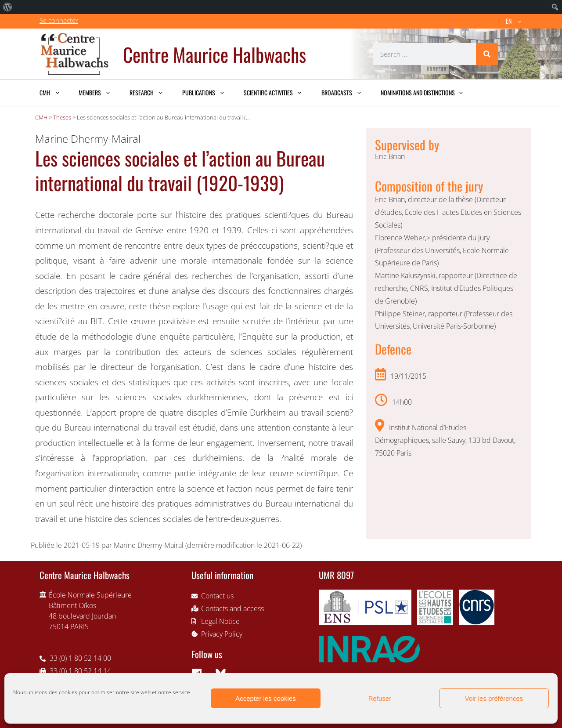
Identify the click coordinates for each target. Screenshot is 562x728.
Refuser (380, 698)
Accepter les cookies (266, 698)
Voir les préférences (494, 698)
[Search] (487, 54)
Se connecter (59, 20)
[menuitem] (8, 7)
